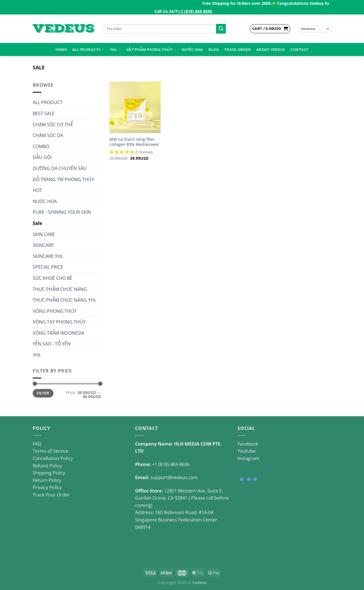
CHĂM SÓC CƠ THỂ (53, 125)
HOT (37, 190)
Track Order (237, 49)
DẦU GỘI (42, 157)
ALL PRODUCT (48, 102)
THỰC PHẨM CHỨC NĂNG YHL (65, 300)
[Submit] (221, 29)
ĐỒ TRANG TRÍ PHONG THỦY (63, 179)
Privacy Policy (47, 487)
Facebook (248, 444)
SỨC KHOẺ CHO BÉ (52, 278)
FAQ (37, 444)
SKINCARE (43, 245)
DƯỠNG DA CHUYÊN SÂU (60, 168)
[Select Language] (315, 29)
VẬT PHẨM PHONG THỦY (151, 50)
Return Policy (47, 480)
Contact (299, 49)
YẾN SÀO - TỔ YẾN (52, 344)
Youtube (247, 451)
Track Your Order (51, 495)
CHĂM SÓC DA (48, 135)
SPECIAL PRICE (48, 267)
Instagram (248, 458)
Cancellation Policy (53, 458)
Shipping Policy (49, 473)
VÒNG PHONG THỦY (55, 311)
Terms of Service (50, 451)
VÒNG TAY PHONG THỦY (59, 322)
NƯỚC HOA (192, 49)
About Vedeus (271, 49)
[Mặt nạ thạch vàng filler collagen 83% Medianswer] (135, 107)
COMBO (41, 146)
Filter (43, 393)
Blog (214, 49)
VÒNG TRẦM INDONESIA (58, 333)
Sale (37, 223)
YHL (115, 50)
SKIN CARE (44, 234)
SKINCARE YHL (48, 256)
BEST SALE (44, 113)
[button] (122, 152)
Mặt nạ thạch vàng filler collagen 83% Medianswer (134, 142)
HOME (61, 49)
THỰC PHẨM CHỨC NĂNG (60, 289)
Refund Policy (47, 466)
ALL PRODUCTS (88, 50)
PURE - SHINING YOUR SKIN (62, 212)
